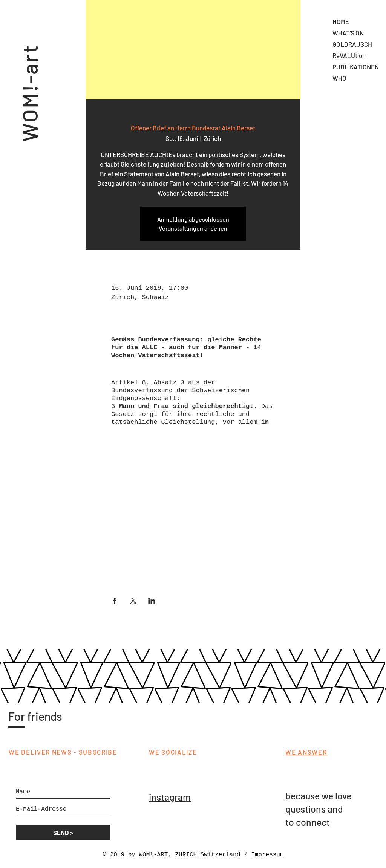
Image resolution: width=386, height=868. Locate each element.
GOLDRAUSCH (352, 44)
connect (313, 822)
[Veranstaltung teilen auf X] (133, 601)
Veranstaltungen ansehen (193, 228)
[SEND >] (63, 833)
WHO (339, 78)
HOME (341, 21)
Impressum (267, 855)
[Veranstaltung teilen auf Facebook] (115, 601)
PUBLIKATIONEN (356, 67)
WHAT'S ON (348, 33)
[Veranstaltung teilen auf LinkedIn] (152, 601)
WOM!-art (29, 82)
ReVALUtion (349, 55)
